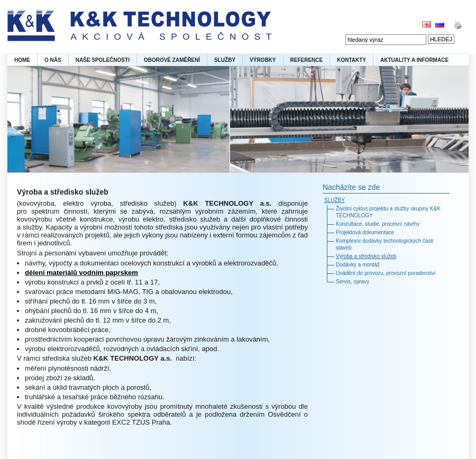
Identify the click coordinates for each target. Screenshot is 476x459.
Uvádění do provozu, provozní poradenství (386, 273)
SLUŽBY (225, 60)
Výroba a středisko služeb (366, 256)
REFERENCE (307, 60)
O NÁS (53, 60)
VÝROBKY (263, 60)
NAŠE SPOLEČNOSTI (103, 60)
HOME (22, 60)
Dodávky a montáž (358, 265)
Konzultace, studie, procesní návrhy (378, 224)
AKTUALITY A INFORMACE (414, 60)
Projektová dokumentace (365, 232)
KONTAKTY (351, 60)
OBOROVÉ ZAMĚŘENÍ (172, 60)
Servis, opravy (353, 282)
